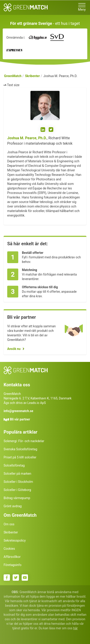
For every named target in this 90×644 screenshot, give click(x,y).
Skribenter (32, 76)
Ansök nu (14, 349)
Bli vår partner (20, 419)
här (75, 628)
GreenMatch (13, 76)
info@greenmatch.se (18, 411)
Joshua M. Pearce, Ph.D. (27, 138)
